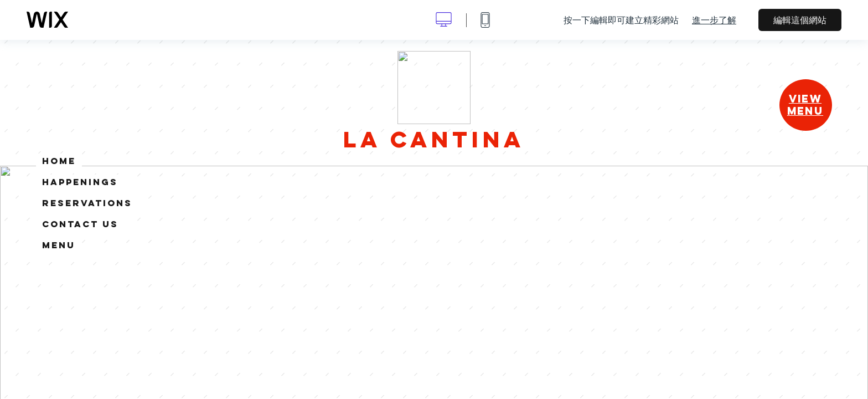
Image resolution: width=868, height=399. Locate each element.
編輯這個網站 (800, 20)
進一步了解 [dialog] (714, 20)
